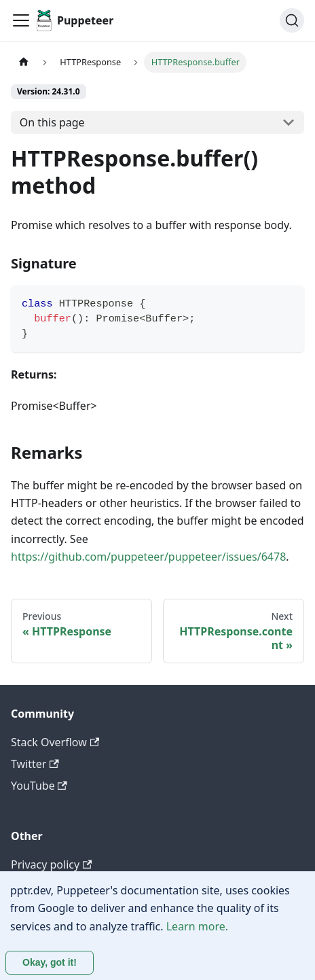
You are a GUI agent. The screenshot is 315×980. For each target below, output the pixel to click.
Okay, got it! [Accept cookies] (50, 962)
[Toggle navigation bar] (21, 20)
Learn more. (197, 926)
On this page (52, 122)
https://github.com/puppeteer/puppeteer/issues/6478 (148, 557)
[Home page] (24, 62)
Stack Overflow (55, 742)
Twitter (35, 764)
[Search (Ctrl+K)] (292, 20)
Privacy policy (51, 864)
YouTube (39, 786)
